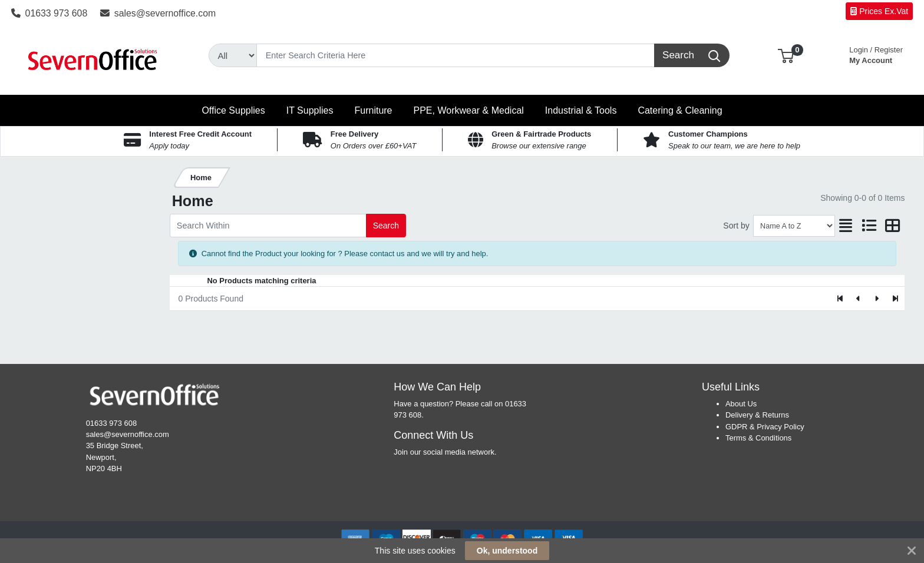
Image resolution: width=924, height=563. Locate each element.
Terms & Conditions (758, 438)
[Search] (455, 55)
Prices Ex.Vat (879, 11)
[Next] (877, 299)
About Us (741, 404)
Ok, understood (507, 551)
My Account (876, 54)
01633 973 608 (49, 13)
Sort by (736, 226)
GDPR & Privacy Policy (765, 427)
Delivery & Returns (757, 415)
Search (386, 226)
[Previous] (859, 299)
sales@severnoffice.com (158, 13)
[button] (786, 55)
